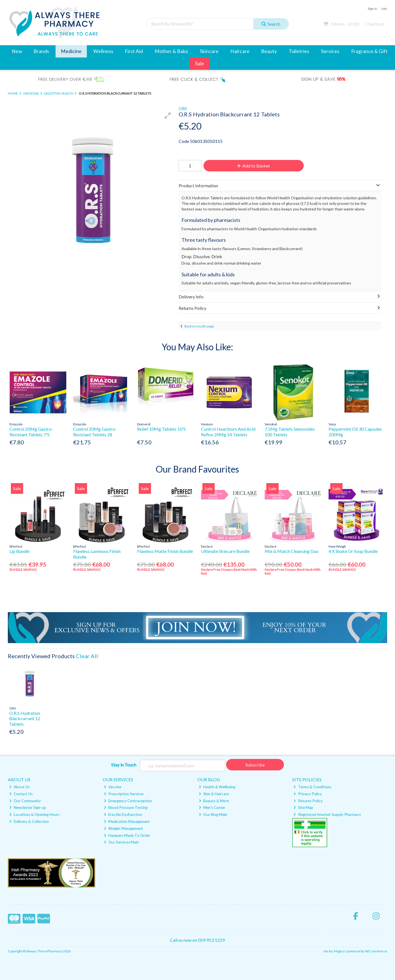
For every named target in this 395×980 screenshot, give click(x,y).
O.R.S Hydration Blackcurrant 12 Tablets (25, 718)
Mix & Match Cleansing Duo (292, 551)
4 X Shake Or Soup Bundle (353, 551)
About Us (19, 787)
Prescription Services (124, 794)
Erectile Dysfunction (123, 814)
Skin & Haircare (214, 794)
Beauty (269, 51)
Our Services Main (121, 842)
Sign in (372, 9)
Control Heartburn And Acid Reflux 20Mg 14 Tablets (228, 432)
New (17, 51)
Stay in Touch (124, 765)
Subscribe (255, 765)
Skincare (209, 51)
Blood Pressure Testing (126, 808)
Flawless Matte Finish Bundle (165, 551)
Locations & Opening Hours (34, 814)
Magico (339, 951)
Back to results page (199, 326)
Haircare (240, 51)
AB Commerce (376, 951)
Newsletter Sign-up (28, 808)
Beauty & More (214, 801)
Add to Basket (253, 166)
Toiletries (299, 51)
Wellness (103, 51)
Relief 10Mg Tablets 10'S (161, 429)
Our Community (25, 801)
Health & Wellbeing (217, 787)
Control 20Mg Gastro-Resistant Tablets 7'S (31, 432)
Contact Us (21, 794)
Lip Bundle (20, 551)
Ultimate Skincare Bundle (225, 551)
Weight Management (124, 828)
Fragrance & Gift (369, 51)
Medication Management (127, 821)
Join (384, 9)
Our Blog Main (213, 814)
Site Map (303, 808)
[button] (168, 116)
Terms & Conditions (312, 787)
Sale (200, 64)
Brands (41, 51)
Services (330, 51)
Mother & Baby (171, 51)
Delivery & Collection (29, 821)
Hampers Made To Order (127, 835)
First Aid (134, 51)
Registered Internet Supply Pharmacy (327, 814)
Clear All (87, 656)
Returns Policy (308, 801)
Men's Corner (212, 808)
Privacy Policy (307, 794)
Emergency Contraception (128, 801)
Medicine (71, 51)
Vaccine (112, 787)
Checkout (375, 24)
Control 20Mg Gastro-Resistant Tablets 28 (95, 432)
